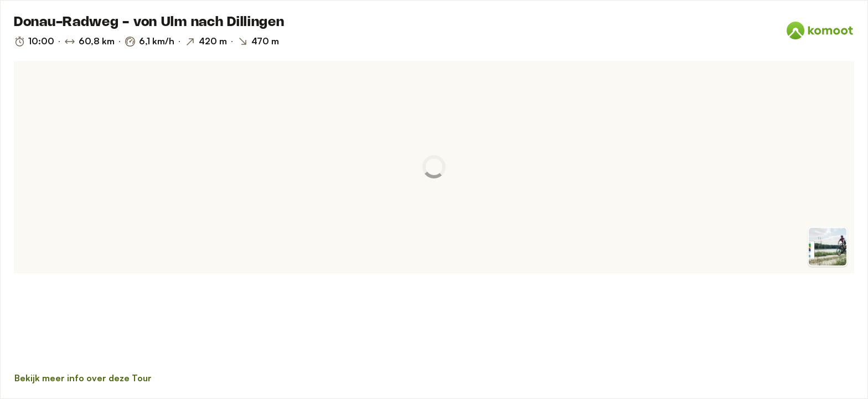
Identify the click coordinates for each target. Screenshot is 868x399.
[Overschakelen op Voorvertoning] (828, 247)
